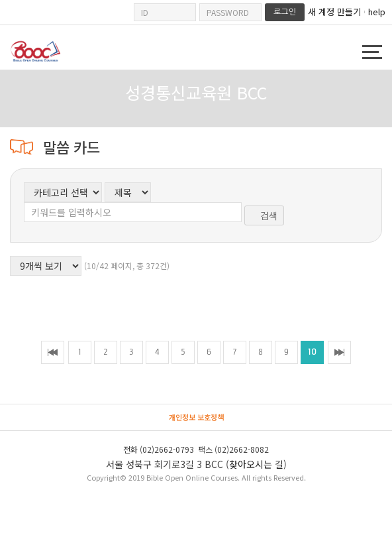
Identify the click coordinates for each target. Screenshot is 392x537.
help (377, 12)
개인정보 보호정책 (196, 417)
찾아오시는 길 (256, 464)
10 (312, 352)
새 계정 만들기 (334, 12)
